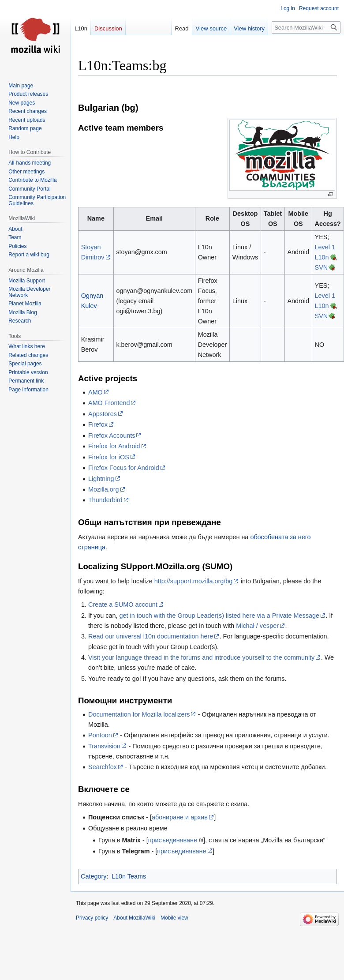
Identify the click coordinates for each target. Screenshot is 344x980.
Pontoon (100, 735)
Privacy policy (92, 918)
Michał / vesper (257, 626)
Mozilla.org (104, 489)
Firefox (98, 424)
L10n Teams (129, 876)
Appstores (103, 414)
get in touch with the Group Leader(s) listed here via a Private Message (219, 616)
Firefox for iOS (109, 457)
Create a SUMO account (123, 605)
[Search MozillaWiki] (306, 27)
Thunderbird (105, 500)
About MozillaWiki (134, 918)
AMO (95, 392)
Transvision (104, 746)
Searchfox (103, 767)
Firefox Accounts (112, 436)
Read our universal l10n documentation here (151, 636)
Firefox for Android (114, 446)
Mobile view (174, 918)
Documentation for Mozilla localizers (139, 714)
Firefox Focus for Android (124, 468)
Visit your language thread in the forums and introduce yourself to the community (201, 657)
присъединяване (173, 840)
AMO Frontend (109, 403)
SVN (322, 267)
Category (93, 876)
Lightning (101, 479)
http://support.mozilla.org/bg (194, 581)
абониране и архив (180, 817)
